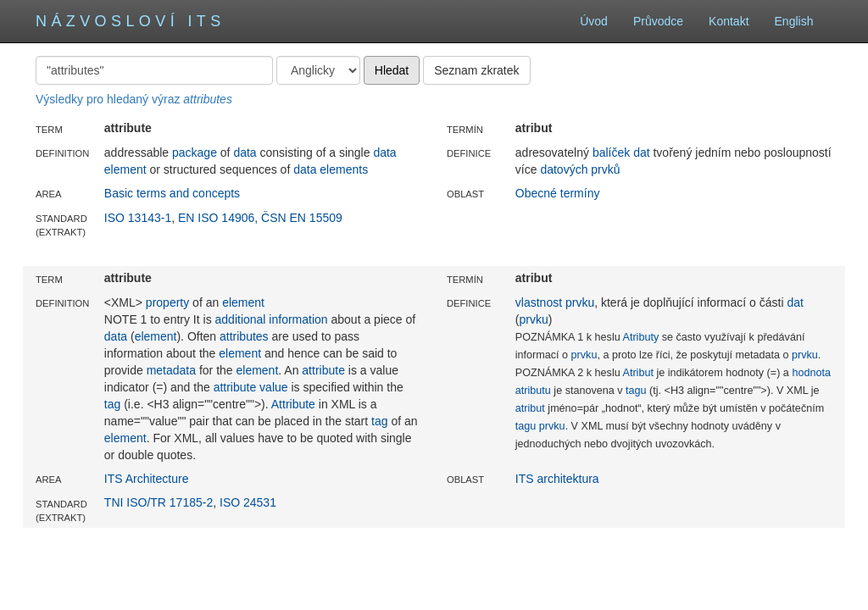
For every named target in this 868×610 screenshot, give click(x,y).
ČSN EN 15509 (302, 218)
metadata (171, 370)
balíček (611, 152)
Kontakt (729, 21)
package (195, 152)
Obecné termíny (558, 193)
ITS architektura (557, 479)
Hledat (392, 70)
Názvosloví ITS (131, 21)
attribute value (251, 387)
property (167, 302)
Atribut (638, 373)
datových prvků (580, 169)
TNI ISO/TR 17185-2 (159, 502)
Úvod (594, 21)
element (243, 302)
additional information (272, 319)
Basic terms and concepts (172, 193)
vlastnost (539, 302)
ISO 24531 (248, 502)
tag (112, 404)
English (804, 21)
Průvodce (658, 21)
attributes (244, 336)
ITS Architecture (147, 479)
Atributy (641, 337)
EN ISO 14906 (216, 218)
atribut (530, 408)
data (245, 152)
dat (641, 152)
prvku (580, 302)
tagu (636, 391)
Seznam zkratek (476, 70)
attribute (323, 370)
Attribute (293, 404)
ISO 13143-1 (138, 218)
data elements (331, 169)
